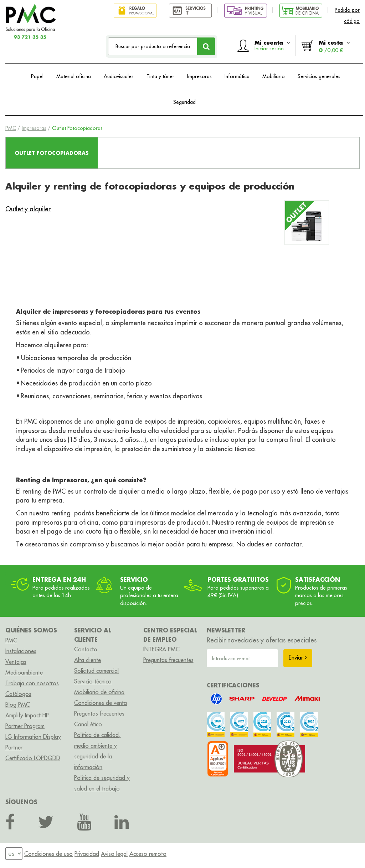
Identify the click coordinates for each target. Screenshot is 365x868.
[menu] (14, 854)
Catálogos (18, 694)
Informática (237, 76)
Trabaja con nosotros (32, 683)
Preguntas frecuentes (99, 713)
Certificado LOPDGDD (33, 758)
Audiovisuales (119, 76)
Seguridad (184, 102)
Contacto (86, 649)
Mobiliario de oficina (99, 692)
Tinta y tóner (160, 76)
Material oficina (74, 76)
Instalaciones (21, 651)
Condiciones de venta (101, 703)
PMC (11, 128)
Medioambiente (24, 672)
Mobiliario (274, 76)
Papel (37, 76)
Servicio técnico (93, 681)
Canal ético (88, 724)
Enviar (298, 657)
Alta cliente (88, 660)
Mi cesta (334, 46)
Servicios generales (319, 76)
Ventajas (16, 662)
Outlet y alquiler (28, 209)
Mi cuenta (272, 45)
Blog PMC (18, 705)
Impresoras (199, 76)
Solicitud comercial (96, 671)
